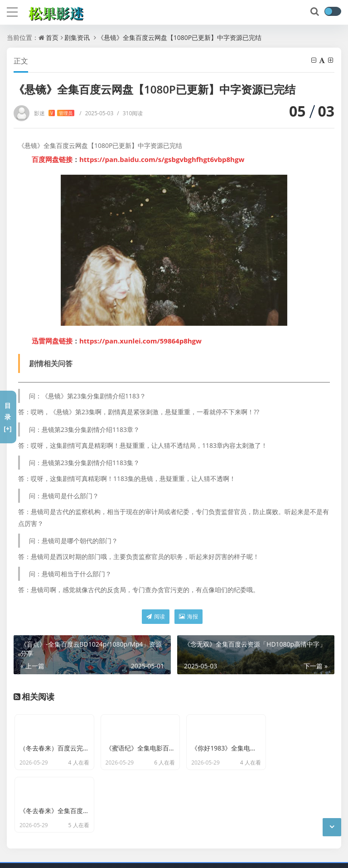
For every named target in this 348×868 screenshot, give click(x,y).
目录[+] (7, 417)
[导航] (12, 11)
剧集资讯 (77, 37)
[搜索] (315, 12)
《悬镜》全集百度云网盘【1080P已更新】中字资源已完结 (179, 37)
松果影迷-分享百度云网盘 (144, 841)
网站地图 (173, 854)
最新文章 (141, 854)
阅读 (156, 616)
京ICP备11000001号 (94, 854)
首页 (52, 37)
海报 (188, 616)
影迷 (54, 113)
